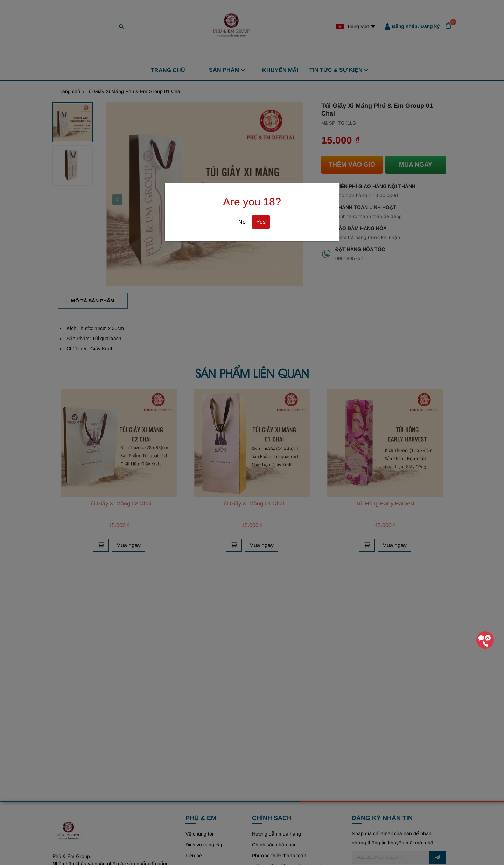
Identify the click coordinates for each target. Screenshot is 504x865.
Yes (261, 222)
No (242, 222)
